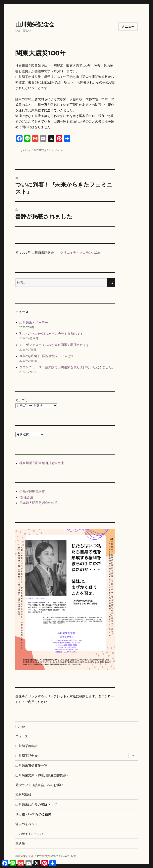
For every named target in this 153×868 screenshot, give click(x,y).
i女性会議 (26, 497)
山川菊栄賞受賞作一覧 (31, 765)
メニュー (128, 27)
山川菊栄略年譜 (26, 746)
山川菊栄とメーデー (34, 322)
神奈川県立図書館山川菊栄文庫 (42, 463)
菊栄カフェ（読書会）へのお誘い (39, 785)
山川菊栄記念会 (35, 24)
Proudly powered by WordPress (57, 856)
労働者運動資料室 (32, 492)
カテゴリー (23, 400)
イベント (60, 150)
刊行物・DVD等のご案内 (33, 814)
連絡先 (20, 844)
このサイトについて (30, 834)
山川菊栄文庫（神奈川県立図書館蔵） (42, 775)
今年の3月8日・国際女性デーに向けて (47, 356)
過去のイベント (26, 824)
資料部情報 (23, 795)
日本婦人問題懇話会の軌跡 (38, 503)
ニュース (22, 736)
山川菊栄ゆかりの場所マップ (36, 805)
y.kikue (26, 150)
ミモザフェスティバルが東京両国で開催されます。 (56, 345)
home (20, 726)
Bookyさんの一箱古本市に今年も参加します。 (53, 334)
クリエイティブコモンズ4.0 (80, 252)
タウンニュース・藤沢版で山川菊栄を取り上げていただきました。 (67, 367)
